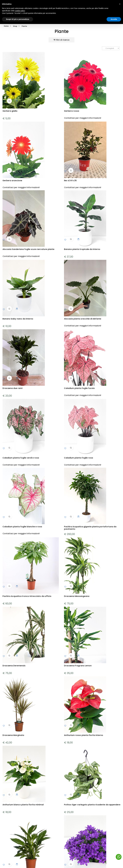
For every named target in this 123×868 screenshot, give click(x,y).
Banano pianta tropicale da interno (82, 249)
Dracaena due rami (12, 388)
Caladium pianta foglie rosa (78, 458)
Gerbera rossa (72, 111)
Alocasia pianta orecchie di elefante (83, 319)
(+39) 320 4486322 (25, 5)
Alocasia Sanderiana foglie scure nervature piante (28, 249)
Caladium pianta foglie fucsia (79, 388)
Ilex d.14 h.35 (70, 181)
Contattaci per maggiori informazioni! (83, 118)
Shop (15, 26)
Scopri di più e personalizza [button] (18, 863)
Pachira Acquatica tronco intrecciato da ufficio (27, 596)
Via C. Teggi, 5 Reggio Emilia (28, 8)
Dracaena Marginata (13, 735)
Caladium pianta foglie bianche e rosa (22, 527)
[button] (120, 848)
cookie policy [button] (20, 855)
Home (6, 26)
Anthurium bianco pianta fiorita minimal (23, 805)
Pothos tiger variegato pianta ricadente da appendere (92, 805)
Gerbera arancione (12, 181)
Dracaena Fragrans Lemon (78, 666)
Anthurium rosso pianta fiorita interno (84, 735)
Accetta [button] (114, 863)
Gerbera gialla (10, 111)
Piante (24, 26)
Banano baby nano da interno (18, 319)
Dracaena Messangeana (77, 596)
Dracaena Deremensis (14, 666)
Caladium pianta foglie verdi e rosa (21, 458)
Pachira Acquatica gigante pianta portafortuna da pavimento (90, 528)
